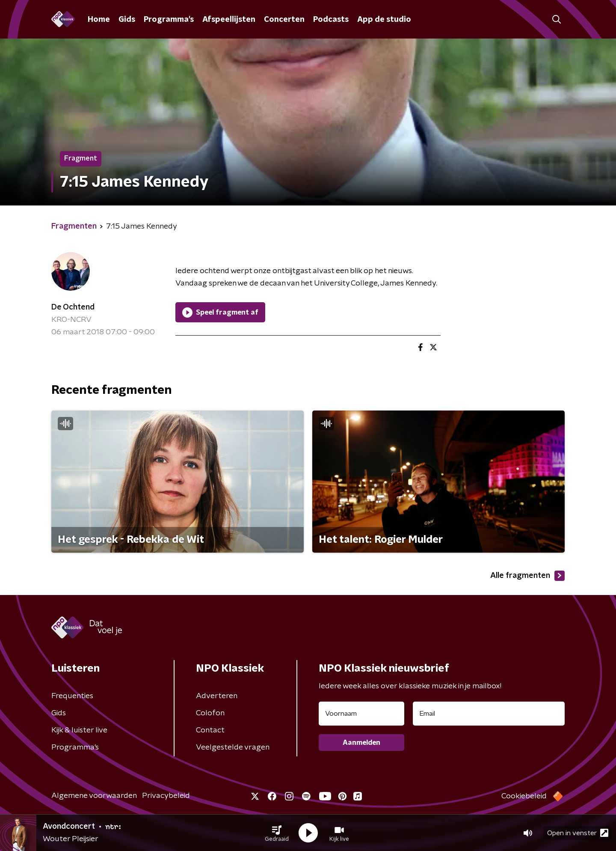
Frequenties (72, 696)
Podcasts (331, 20)
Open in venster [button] (578, 833)
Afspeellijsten (229, 20)
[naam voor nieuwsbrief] (361, 714)
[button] (277, 833)
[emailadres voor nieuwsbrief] (489, 714)
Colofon (210, 713)
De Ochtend (73, 307)
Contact (210, 730)
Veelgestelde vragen (233, 747)
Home (99, 20)
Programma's (169, 20)
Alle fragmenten (527, 576)
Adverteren (217, 696)
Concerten (284, 20)
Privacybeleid (166, 796)
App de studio (384, 20)
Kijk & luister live (79, 730)
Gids (127, 20)
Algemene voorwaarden (94, 796)
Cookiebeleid (524, 796)
